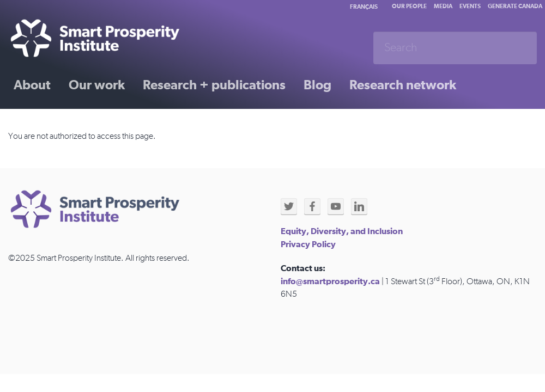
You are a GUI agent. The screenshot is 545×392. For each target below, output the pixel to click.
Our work (97, 85)
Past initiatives (57, 124)
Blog (317, 85)
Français (364, 7)
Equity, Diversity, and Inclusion (342, 231)
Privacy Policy (308, 244)
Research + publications (214, 85)
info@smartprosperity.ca (330, 281)
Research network (403, 85)
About (32, 85)
